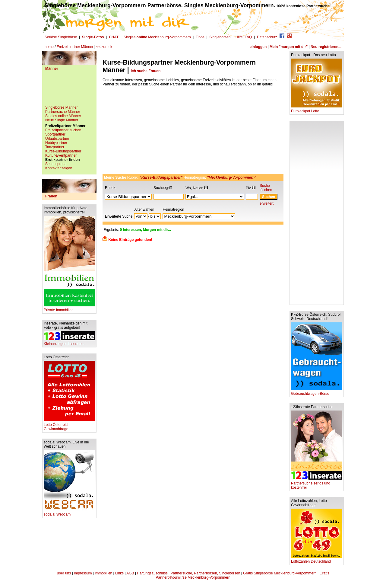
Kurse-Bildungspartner (63, 151)
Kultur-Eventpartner (61, 155)
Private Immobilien (69, 308)
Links (119, 573)
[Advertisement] (69, 90)
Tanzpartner (55, 147)
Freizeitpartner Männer (75, 47)
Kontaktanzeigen (59, 168)
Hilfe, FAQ (244, 37)
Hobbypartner (56, 143)
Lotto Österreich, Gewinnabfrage (69, 425)
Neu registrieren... (326, 47)
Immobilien (103, 573)
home (49, 47)
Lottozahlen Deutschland (317, 560)
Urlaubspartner (57, 139)
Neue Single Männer (62, 120)
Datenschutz (267, 37)
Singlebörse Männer (61, 107)
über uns (64, 573)
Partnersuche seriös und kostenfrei (317, 484)
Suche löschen (266, 188)
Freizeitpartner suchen (63, 130)
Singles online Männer (63, 116)
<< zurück (104, 47)
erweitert (267, 203)
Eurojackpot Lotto (317, 109)
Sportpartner (55, 134)
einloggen (258, 47)
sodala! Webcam (69, 513)
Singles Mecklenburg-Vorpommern (157, 37)
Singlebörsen (220, 37)
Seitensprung (56, 164)
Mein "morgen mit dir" (289, 47)
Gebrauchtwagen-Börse (316, 392)
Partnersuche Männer (63, 112)
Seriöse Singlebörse (61, 37)
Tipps (200, 37)
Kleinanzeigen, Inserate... (69, 342)
